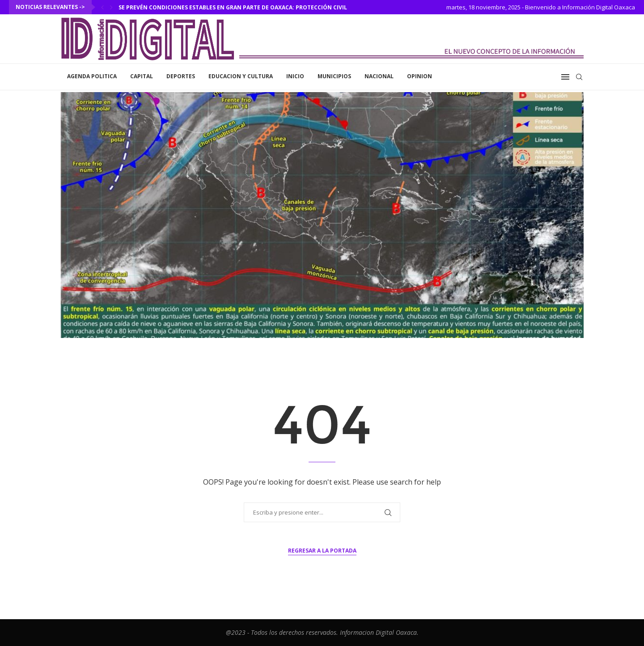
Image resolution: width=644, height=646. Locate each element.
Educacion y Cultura (241, 76)
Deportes (181, 76)
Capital (142, 76)
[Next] (111, 7)
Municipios (334, 76)
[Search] (579, 77)
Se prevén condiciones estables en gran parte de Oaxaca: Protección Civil (233, 7)
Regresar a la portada (322, 551)
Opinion (419, 76)
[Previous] (102, 7)
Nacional (379, 76)
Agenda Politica (92, 76)
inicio (295, 76)
